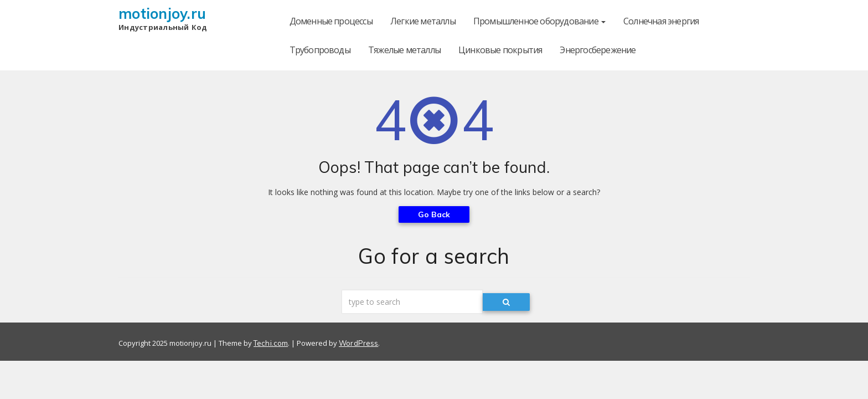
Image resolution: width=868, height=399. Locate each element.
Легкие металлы (423, 21)
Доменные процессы (331, 21)
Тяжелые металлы (404, 50)
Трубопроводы (320, 50)
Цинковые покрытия (500, 50)
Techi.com (271, 343)
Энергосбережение (598, 50)
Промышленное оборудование (539, 21)
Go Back (434, 214)
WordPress (358, 343)
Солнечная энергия (661, 21)
